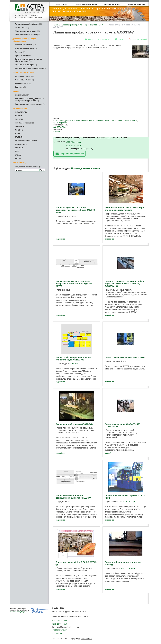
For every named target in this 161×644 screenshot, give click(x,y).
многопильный (124, 121)
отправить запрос (136, 4)
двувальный (70, 121)
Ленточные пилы (24, 80)
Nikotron (19, 130)
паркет (134, 121)
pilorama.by (57, 634)
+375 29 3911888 (73, 142)
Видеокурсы (22, 95)
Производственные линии (96, 25)
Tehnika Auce (21, 144)
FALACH (19, 119)
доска (91, 121)
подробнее (60, 239)
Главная (57, 25)
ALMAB (18, 116)
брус (61, 121)
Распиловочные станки (27, 35)
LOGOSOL (20, 126)
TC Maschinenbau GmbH (26, 141)
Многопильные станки (27, 31)
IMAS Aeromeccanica (25, 123)
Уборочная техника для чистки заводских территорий (29, 100)
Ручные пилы (23, 55)
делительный (82, 121)
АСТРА (18, 158)
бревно (57, 131)
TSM (17, 151)
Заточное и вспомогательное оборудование (29, 60)
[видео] (89, 39)
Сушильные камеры (26, 65)
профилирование (61, 123)
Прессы (20, 52)
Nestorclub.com (87, 639)
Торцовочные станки (26, 48)
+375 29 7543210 (73, 146)
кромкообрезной (102, 121)
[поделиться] (104, 39)
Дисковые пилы (24, 76)
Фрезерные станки (26, 45)
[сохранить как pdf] (138, 39)
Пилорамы (22, 27)
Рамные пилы (23, 83)
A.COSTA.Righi (22, 112)
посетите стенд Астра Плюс (20, 612)
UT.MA (18, 155)
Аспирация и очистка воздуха (30, 68)
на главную (62, 4)
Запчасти (21, 87)
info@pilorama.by (59, 630)
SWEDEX (19, 137)
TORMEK (19, 148)
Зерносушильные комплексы (30, 104)
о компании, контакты (87, 4)
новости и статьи (112, 4)
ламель (113, 121)
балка (56, 121)
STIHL (18, 134)
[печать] (120, 39)
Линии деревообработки (28, 24)
